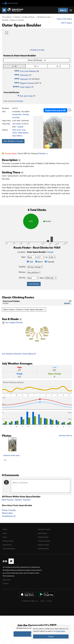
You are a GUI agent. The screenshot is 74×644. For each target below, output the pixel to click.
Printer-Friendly (9, 510)
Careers (6, 583)
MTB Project (42, 533)
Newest (18, 500)
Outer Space (25, 87)
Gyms (5, 537)
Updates (20, 127)
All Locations (7, 17)
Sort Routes (19, 101)
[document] (51, 633)
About (5, 529)
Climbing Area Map (37, 50)
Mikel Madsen (23, 133)
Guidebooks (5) (9, 516)
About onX (7, 580)
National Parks (43, 549)
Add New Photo (65, 435)
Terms (42, 601)
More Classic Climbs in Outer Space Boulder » (24, 309)
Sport (39, 262)
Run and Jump (26, 96)
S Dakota (17, 17)
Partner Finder (8, 541)
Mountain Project (44, 529)
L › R (14, 66)
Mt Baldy (5, 20)
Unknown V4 (25, 79)
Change (50, 252)
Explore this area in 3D (55, 110)
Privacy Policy (61, 631)
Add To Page (67, 23)
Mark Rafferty (17, 136)
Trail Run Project (44, 541)
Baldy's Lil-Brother (17, 20)
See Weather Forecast (13, 141)
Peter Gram (17, 130)
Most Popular (8, 500)
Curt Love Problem (28, 71)
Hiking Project (43, 537)
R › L (37, 66)
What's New (7, 513)
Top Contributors (9, 549)
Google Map (17, 114)
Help (4, 533)
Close (51, 636)
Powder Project (43, 545)
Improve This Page (64, 19)
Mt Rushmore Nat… (45, 17)
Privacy (49, 601)
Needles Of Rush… (29, 17)
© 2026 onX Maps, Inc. (30, 601)
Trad (30, 262)
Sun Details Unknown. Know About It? (19, 354)
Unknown (24, 75)
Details (43, 153)
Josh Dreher (17, 124)
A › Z (59, 66)
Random (27, 500)
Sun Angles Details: (37, 332)
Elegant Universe (27, 83)
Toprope (50, 262)
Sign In (63, 10)
